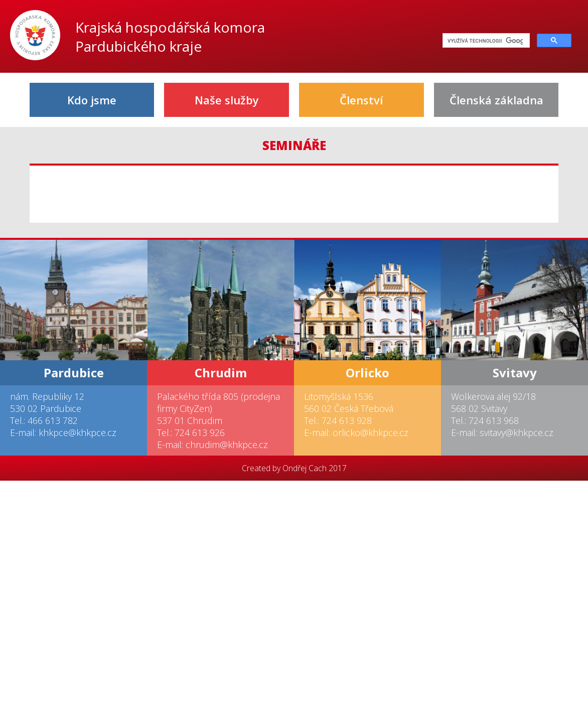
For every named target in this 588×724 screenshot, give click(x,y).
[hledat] (485, 41)
